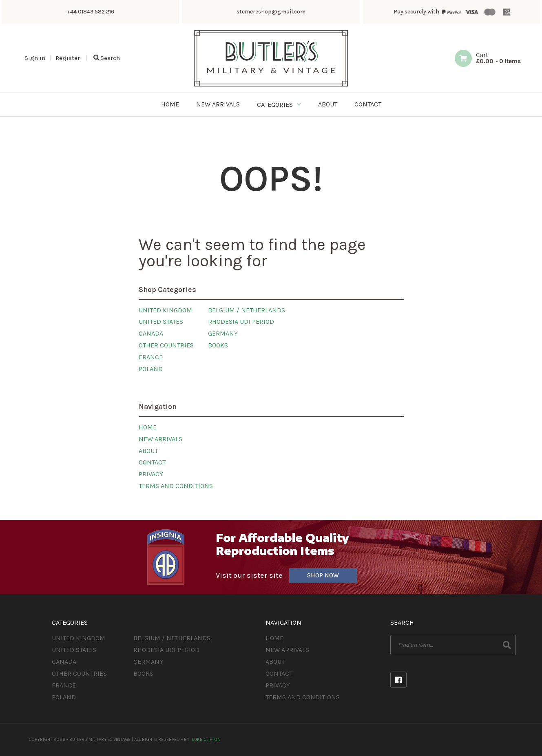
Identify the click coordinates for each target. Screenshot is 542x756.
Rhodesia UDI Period (241, 322)
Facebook (398, 680)
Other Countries (166, 345)
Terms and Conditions (176, 486)
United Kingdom (165, 310)
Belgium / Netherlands (247, 310)
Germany (223, 333)
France (151, 357)
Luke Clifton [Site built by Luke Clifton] (206, 739)
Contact (152, 462)
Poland (151, 369)
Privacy (151, 474)
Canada (151, 333)
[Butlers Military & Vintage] (271, 86)
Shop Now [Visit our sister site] (323, 575)
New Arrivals (160, 439)
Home (148, 427)
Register (68, 58)
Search (107, 58)
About (148, 451)
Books (218, 345)
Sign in (35, 58)
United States (161, 322)
